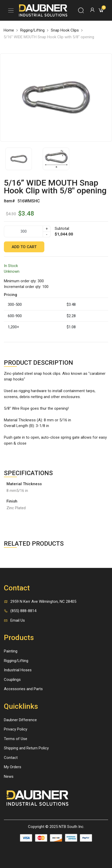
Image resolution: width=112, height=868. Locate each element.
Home (9, 30)
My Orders (13, 767)
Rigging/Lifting (32, 30)
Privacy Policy (16, 729)
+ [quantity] (47, 229)
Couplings (12, 680)
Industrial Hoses (18, 670)
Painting (11, 651)
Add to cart (24, 247)
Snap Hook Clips (65, 30)
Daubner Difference (20, 720)
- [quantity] (47, 234)
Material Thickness (24, 484)
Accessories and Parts (23, 689)
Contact (11, 758)
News (9, 776)
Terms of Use (16, 739)
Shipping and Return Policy (26, 748)
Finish (12, 501)
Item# (9, 201)
